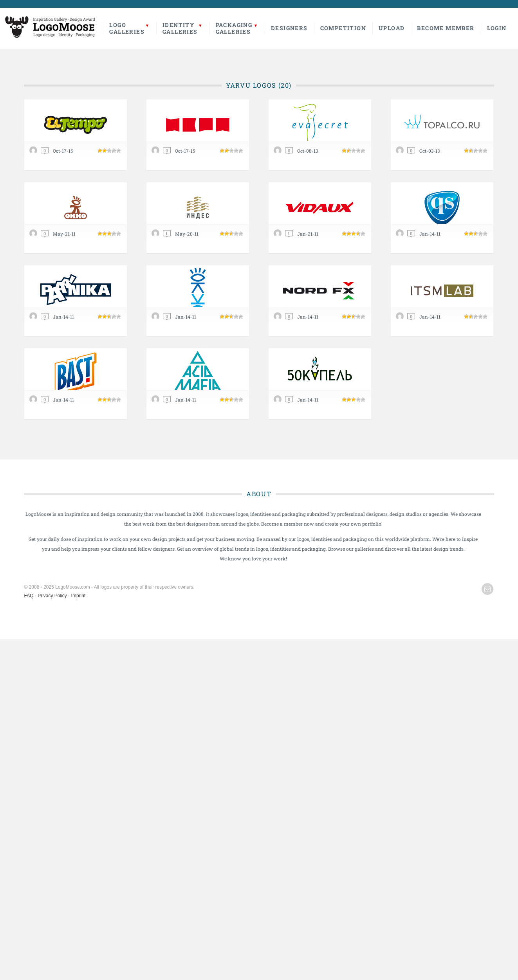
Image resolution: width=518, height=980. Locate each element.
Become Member (446, 28)
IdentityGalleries (180, 28)
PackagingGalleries (234, 28)
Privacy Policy (52, 596)
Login (497, 28)
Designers (289, 28)
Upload (392, 28)
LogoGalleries (127, 28)
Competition (343, 28)
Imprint (79, 596)
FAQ (29, 596)
